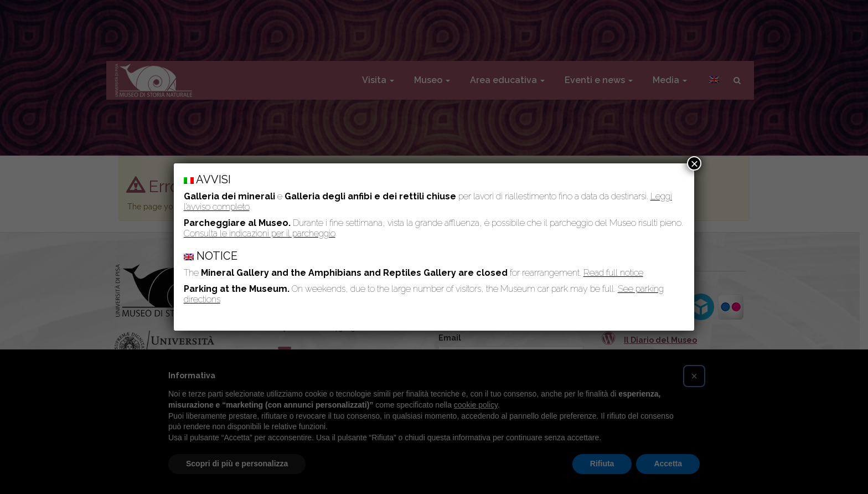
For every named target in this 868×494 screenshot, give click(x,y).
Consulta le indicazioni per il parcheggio (260, 233)
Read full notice (613, 273)
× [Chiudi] (694, 163)
